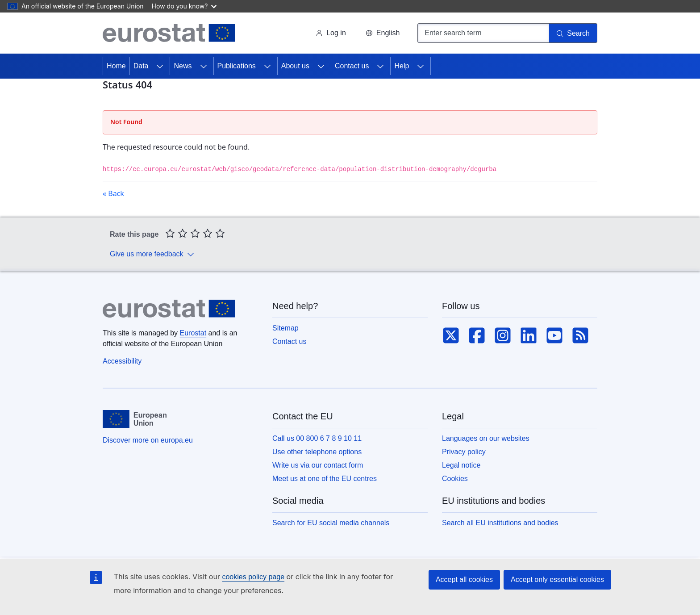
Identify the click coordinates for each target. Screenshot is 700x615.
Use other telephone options (317, 452)
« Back (113, 193)
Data (141, 66)
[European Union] (135, 419)
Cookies (455, 479)
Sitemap (285, 328)
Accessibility (122, 361)
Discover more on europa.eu (148, 440)
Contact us (352, 66)
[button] (383, 33)
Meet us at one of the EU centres (325, 479)
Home (116, 66)
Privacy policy (464, 452)
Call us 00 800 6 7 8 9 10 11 (317, 438)
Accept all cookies (464, 579)
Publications (237, 66)
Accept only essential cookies (557, 579)
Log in (331, 33)
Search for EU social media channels (331, 523)
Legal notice (461, 465)
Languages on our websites (486, 438)
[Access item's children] (160, 66)
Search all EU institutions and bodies (500, 523)
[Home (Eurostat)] (169, 33)
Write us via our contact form (318, 465)
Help (402, 66)
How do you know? (184, 6)
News (183, 66)
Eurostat (193, 333)
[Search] (573, 33)
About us (295, 66)
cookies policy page (253, 577)
